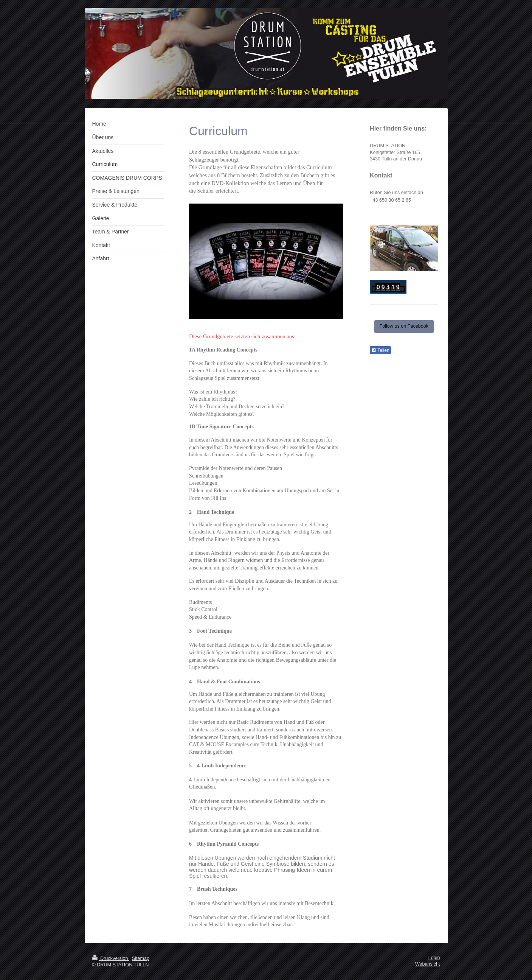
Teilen (380, 350)
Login (434, 958)
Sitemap (141, 958)
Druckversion (111, 958)
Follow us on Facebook (404, 326)
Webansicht (428, 964)
